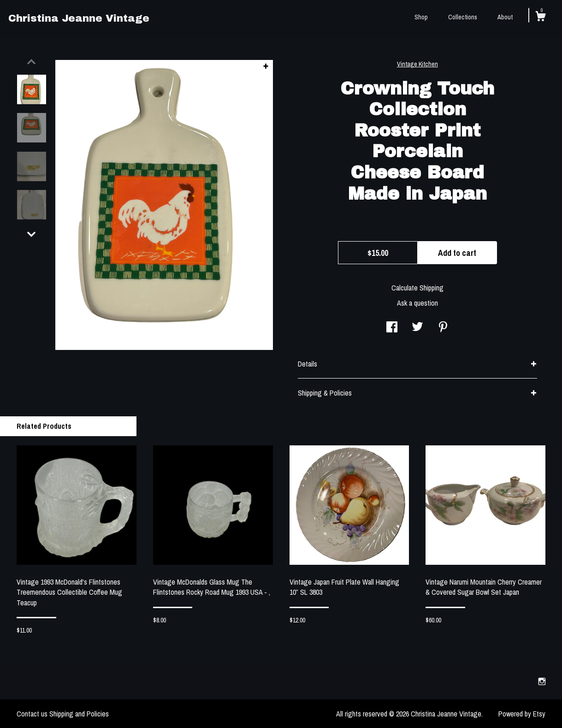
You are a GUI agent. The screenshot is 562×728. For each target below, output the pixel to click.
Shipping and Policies (79, 714)
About (505, 17)
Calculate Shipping (417, 288)
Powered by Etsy (522, 714)
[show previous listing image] (31, 62)
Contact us (32, 714)
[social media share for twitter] (417, 328)
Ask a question (417, 303)
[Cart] (540, 18)
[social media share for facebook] (392, 328)
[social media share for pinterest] (443, 328)
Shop (421, 17)
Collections (463, 17)
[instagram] (542, 682)
